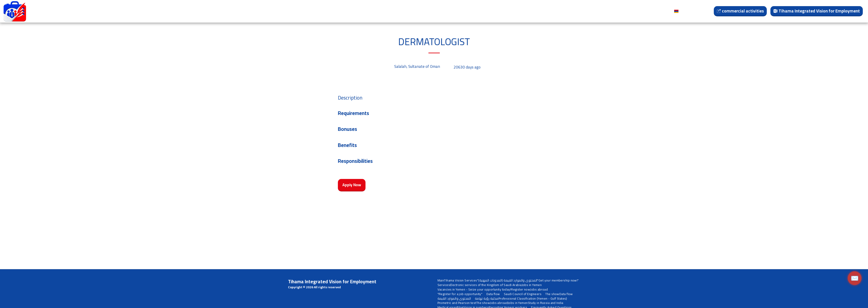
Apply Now (352, 185)
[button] (172, 11)
